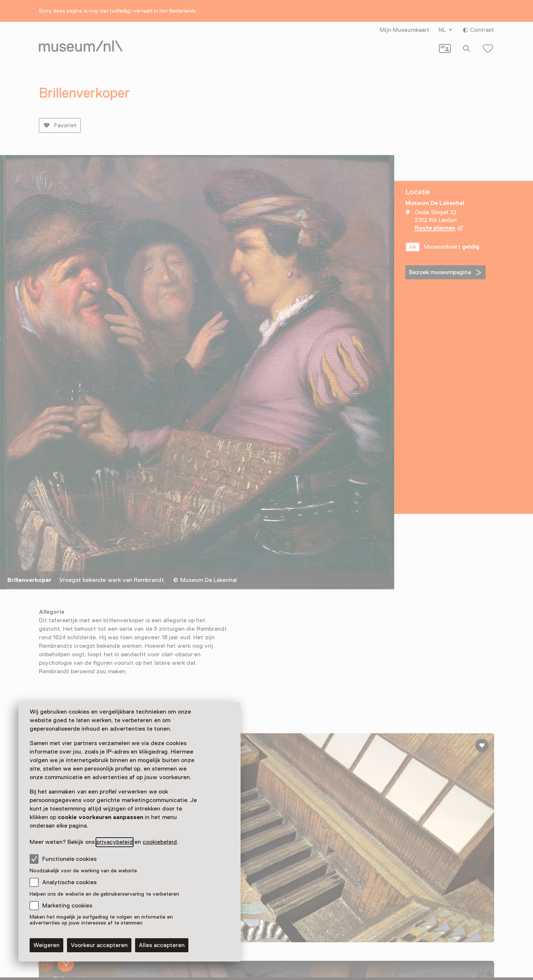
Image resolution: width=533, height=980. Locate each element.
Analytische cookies (69, 882)
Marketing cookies (67, 906)
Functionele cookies (63, 859)
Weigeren (46, 945)
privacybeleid (115, 842)
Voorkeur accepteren (99, 945)
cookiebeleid (160, 842)
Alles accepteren (162, 945)
